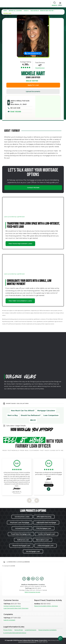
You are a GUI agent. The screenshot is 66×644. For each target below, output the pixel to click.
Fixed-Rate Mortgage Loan (21, 534)
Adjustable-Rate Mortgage (46, 522)
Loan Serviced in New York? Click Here (16, 608)
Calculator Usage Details (16, 426)
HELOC (33, 420)
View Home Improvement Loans (20, 244)
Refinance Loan (23, 540)
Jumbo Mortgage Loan (47, 534)
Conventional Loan (22, 528)
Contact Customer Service (12, 606)
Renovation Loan (43, 540)
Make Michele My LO (34, 53)
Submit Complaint (9, 620)
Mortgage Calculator (46, 411)
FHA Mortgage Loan (44, 528)
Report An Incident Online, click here (46, 606)
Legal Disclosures (31, 630)
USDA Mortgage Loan (46, 546)
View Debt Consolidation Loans (20, 301)
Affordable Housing (44, 517)
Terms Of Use (19, 630)
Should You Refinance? (31, 415)
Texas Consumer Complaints (47, 630)
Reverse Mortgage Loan (21, 546)
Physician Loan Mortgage (20, 522)
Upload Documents (33, 92)
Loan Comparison (51, 415)
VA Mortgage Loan (33, 551)
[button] (60, 4)
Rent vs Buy (13, 415)
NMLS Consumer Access (32, 592)
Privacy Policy (8, 630)
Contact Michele (33, 188)
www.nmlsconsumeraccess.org (27, 642)
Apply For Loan (33, 85)
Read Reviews (40, 68)
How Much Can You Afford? (23, 411)
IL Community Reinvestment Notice (15, 633)
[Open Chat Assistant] (60, 638)
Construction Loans (22, 517)
